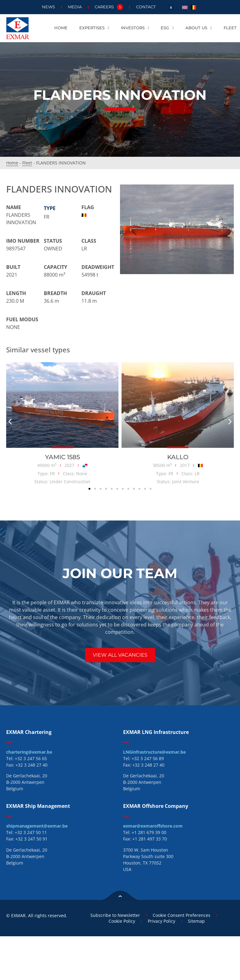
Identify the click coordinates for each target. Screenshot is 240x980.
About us (199, 28)
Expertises (94, 28)
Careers (109, 7)
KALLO (178, 457)
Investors (135, 28)
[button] (171, 8)
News (48, 7)
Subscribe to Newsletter (115, 915)
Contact (146, 7)
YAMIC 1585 (62, 457)
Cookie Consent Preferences (182, 915)
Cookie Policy (122, 921)
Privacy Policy (161, 921)
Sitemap (196, 921)
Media (75, 7)
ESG (167, 28)
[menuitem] (185, 7)
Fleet (230, 28)
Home (61, 28)
